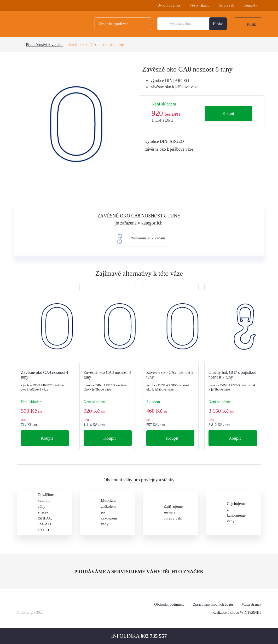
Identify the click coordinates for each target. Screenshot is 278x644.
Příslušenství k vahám (44, 45)
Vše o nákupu (199, 5)
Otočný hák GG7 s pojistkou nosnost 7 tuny (232, 375)
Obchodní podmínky (169, 604)
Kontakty (250, 5)
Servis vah (226, 5)
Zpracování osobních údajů (213, 604)
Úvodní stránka (169, 5)
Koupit (228, 113)
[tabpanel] (76, 125)
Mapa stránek (251, 604)
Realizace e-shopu (226, 613)
